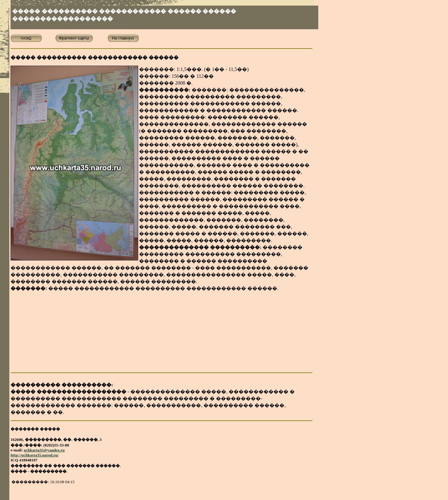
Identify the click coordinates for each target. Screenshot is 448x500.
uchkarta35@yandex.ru (44, 450)
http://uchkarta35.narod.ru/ (35, 455)
